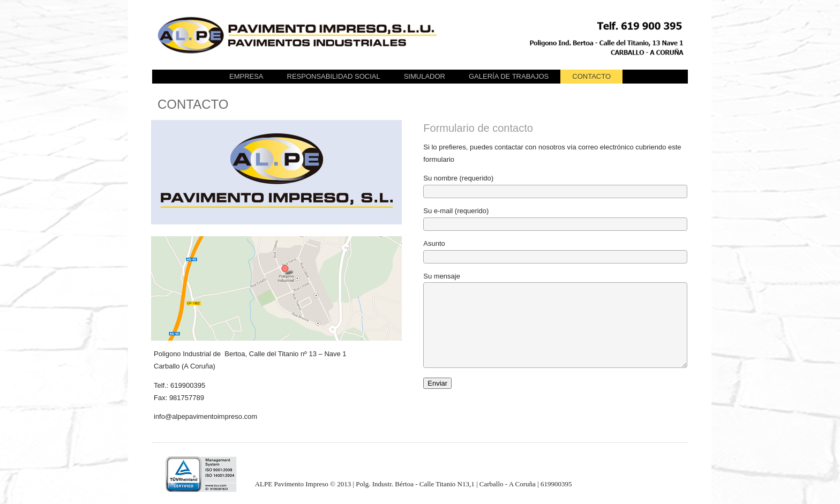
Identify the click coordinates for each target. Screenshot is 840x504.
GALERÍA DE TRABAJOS (509, 76)
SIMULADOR (425, 76)
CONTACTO (591, 76)
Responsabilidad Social (334, 76)
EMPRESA (246, 76)
